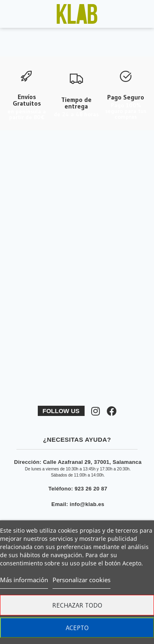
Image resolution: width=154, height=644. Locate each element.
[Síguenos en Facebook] (112, 411)
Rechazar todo (77, 605)
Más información (24, 580)
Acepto (77, 628)
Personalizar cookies (82, 580)
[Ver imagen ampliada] (77, 14)
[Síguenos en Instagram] (96, 411)
